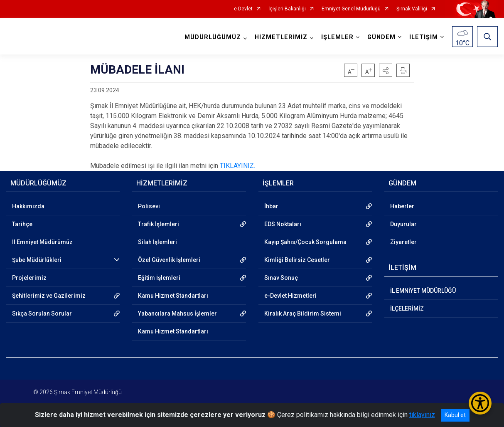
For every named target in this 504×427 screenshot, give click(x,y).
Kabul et (455, 415)
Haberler (402, 206)
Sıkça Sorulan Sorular (42, 313)
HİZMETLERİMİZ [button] (281, 37)
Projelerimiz (29, 278)
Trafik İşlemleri (159, 224)
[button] (386, 70)
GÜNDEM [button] (381, 37)
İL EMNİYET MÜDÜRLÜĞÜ (423, 291)
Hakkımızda (28, 206)
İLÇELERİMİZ (407, 309)
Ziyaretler (403, 242)
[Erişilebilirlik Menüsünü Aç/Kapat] (480, 403)
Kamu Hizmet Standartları (173, 296)
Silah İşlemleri (157, 242)
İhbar (271, 206)
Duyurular (403, 224)
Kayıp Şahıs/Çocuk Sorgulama (305, 242)
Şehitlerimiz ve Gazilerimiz (49, 296)
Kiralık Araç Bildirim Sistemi (303, 313)
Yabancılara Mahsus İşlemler (177, 313)
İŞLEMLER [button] (337, 37)
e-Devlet (243, 9)
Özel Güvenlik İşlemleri (169, 260)
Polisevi (149, 206)
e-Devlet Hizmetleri (290, 296)
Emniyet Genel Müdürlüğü (351, 9)
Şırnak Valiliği (412, 9)
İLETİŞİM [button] (424, 37)
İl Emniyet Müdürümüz (42, 242)
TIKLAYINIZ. (237, 166)
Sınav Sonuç (281, 278)
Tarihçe (22, 224)
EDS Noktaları (283, 224)
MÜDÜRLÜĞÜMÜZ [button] (213, 37)
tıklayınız (422, 415)
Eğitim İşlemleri (159, 278)
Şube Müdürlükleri (37, 260)
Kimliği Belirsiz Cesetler (297, 260)
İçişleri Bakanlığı (287, 9)
